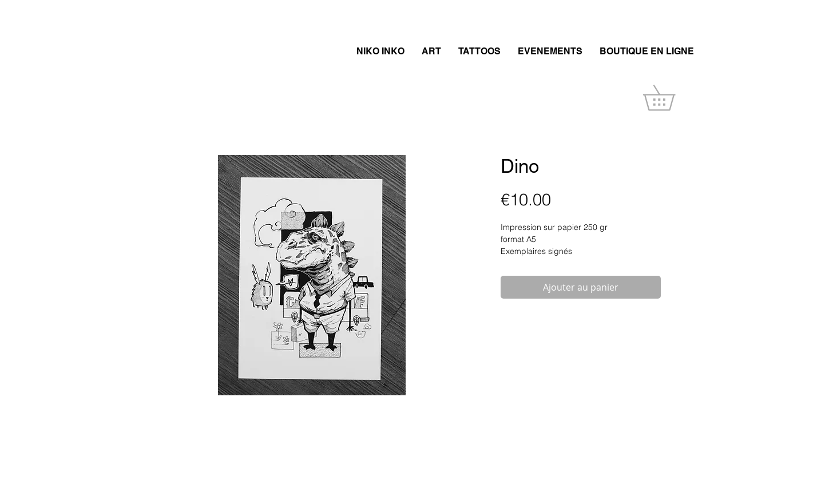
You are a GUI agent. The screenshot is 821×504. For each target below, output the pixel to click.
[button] (671, 98)
